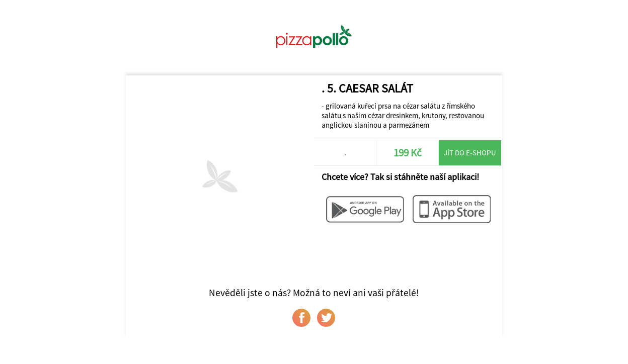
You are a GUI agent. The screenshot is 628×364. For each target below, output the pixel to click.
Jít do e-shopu (470, 153)
